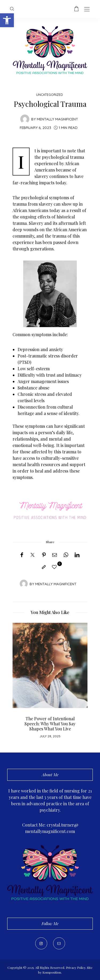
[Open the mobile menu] (87, 9)
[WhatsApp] (66, 555)
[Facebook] (22, 555)
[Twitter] (33, 555)
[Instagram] (41, 943)
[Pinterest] (44, 555)
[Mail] (59, 943)
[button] (7, 20)
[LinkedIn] (77, 555)
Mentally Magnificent (57, 119)
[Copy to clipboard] (44, 567)
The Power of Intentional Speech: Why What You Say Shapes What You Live (50, 724)
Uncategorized (49, 95)
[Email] (55, 555)
